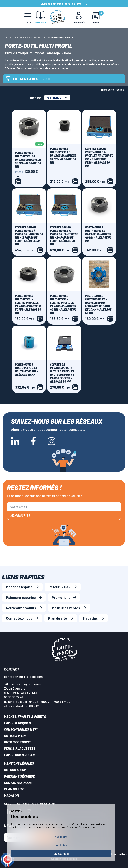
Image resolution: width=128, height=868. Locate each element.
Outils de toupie (17, 742)
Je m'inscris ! (20, 515)
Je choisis (61, 845)
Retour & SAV (60, 587)
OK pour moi (61, 854)
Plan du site (58, 618)
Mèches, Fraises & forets (25, 716)
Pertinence (57, 98)
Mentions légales (19, 587)
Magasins (90, 618)
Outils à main (15, 736)
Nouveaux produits (21, 608)
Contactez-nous (19, 618)
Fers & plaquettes (20, 748)
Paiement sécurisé (21, 597)
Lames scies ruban (19, 755)
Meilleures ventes (66, 608)
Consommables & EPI (21, 729)
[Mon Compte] (79, 17)
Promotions (61, 597)
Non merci (61, 836)
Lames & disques (17, 723)
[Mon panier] (96, 18)
